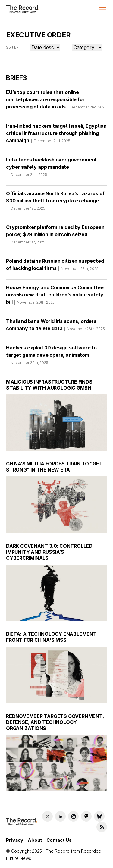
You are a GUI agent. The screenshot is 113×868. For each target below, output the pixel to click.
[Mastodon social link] (86, 816)
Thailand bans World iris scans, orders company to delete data (55, 327)
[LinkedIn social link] (60, 816)
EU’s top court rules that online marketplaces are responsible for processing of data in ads (56, 102)
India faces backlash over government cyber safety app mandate (51, 169)
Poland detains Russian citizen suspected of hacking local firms (55, 267)
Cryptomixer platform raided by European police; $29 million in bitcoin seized (55, 237)
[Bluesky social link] (99, 816)
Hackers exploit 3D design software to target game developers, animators (51, 357)
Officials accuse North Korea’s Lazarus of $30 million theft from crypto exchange (55, 203)
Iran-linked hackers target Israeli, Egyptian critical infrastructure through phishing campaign (56, 135)
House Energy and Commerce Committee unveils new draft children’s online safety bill (55, 297)
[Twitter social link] (47, 816)
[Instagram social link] (73, 816)
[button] (103, 9)
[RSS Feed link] (102, 827)
